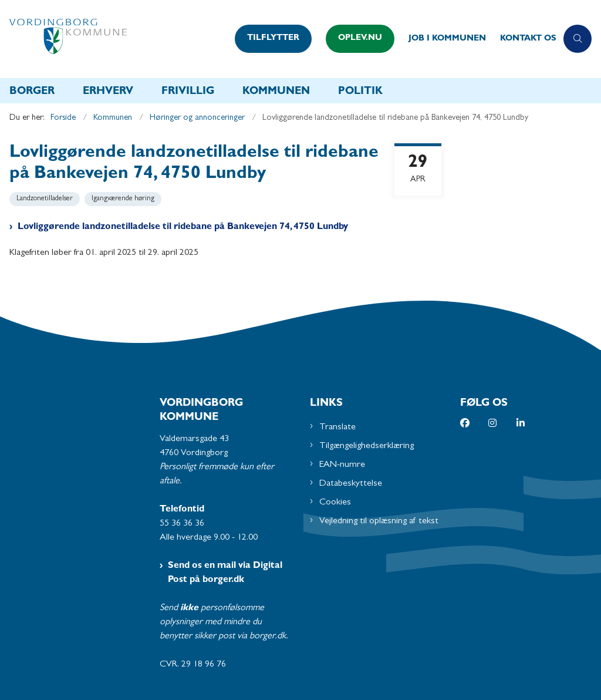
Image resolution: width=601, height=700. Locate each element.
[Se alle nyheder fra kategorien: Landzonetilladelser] (46, 198)
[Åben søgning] (578, 39)
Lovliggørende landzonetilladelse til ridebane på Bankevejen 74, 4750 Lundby (183, 227)
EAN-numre (342, 465)
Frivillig (188, 92)
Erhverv (108, 92)
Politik (360, 92)
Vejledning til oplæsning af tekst (379, 521)
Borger (32, 92)
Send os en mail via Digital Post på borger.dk (225, 573)
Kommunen (276, 92)
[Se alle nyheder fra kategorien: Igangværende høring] (124, 198)
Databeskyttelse (351, 484)
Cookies (335, 503)
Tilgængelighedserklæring (367, 446)
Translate (337, 428)
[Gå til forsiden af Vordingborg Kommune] (114, 39)
